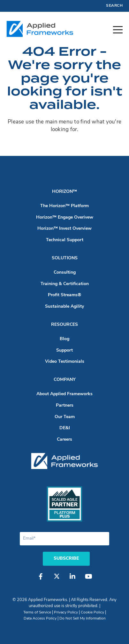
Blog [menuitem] (64, 339)
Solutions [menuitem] (65, 258)
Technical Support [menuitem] (65, 240)
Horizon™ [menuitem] (64, 192)
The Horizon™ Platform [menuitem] (64, 206)
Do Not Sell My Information (83, 619)
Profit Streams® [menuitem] (64, 295)
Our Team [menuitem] (65, 417)
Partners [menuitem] (65, 406)
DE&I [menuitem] (65, 428)
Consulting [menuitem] (65, 273)
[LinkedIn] (72, 580)
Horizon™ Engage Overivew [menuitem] (65, 217)
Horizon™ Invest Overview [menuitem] (64, 229)
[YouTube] (88, 580)
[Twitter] (57, 580)
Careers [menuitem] (64, 440)
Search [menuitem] (114, 6)
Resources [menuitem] (64, 325)
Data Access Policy (40, 619)
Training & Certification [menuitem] (65, 284)
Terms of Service (37, 612)
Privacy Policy (66, 612)
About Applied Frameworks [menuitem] (64, 394)
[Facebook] (41, 580)
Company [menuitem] (65, 380)
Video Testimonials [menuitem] (65, 362)
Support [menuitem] (64, 350)
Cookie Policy (92, 612)
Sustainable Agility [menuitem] (64, 307)
